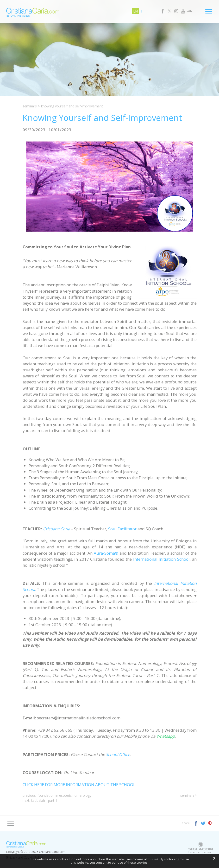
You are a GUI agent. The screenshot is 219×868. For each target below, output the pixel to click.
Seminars (30, 106)
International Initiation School (161, 561)
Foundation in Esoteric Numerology (64, 797)
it (143, 11)
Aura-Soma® (106, 555)
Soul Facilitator (122, 530)
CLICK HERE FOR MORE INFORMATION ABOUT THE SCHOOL (79, 786)
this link (153, 859)
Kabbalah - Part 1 (44, 802)
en (136, 11)
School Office (118, 756)
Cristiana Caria (56, 530)
